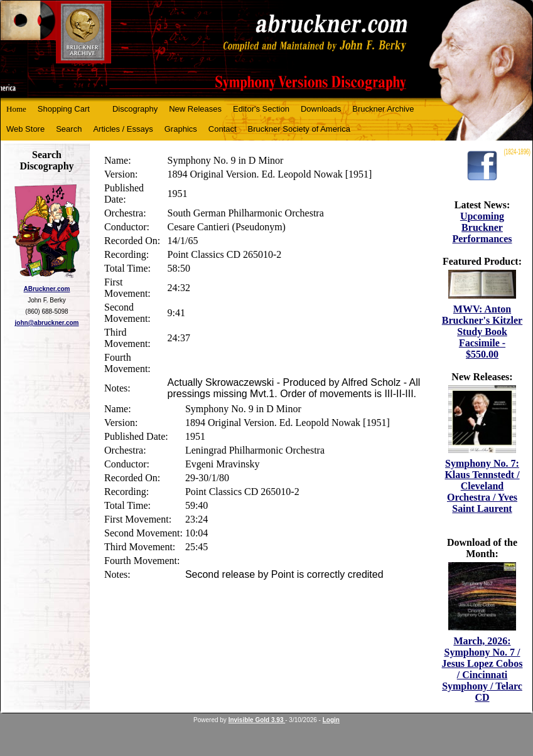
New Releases (195, 109)
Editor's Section (261, 109)
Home (16, 109)
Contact (223, 129)
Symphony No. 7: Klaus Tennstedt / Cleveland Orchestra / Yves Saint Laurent (482, 486)
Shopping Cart (64, 109)
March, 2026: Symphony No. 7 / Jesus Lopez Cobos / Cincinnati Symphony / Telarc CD (482, 669)
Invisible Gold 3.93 (257, 720)
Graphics (181, 129)
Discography (135, 109)
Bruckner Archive (383, 109)
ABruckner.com (47, 289)
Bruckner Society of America (299, 129)
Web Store (25, 129)
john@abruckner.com (47, 323)
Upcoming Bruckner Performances (482, 227)
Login (331, 720)
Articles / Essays (123, 129)
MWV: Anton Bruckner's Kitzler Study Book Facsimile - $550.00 (482, 332)
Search (69, 129)
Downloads (321, 109)
